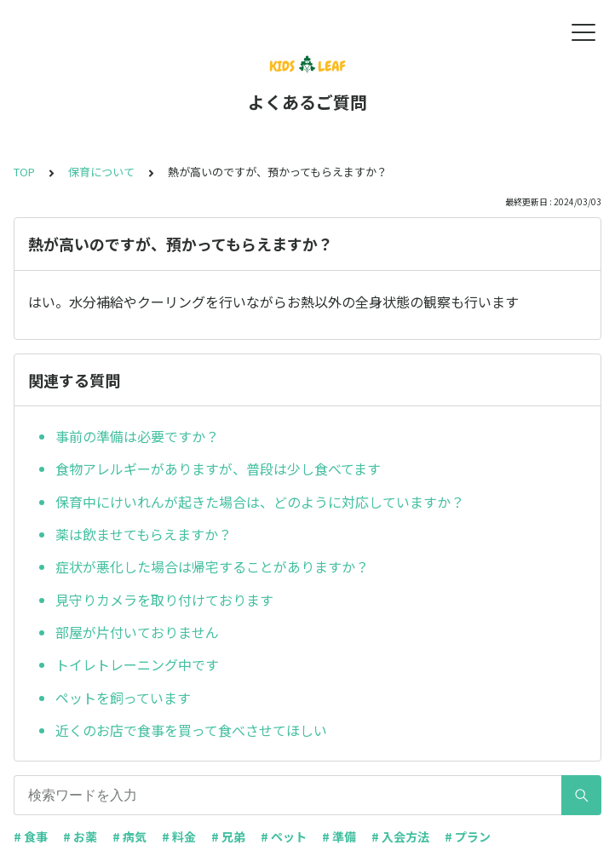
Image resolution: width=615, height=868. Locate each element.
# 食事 (31, 836)
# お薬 (80, 836)
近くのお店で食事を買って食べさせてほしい (191, 730)
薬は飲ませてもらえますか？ (144, 534)
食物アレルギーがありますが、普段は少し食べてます (218, 468)
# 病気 (129, 836)
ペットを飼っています (123, 698)
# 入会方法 (400, 836)
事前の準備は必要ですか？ (137, 436)
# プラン (468, 836)
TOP (24, 172)
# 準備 (339, 836)
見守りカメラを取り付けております (164, 600)
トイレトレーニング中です (137, 664)
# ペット (284, 836)
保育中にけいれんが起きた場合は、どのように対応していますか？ (260, 502)
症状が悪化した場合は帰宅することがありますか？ (212, 566)
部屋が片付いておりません (137, 632)
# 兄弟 (228, 836)
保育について (101, 172)
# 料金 (179, 836)
